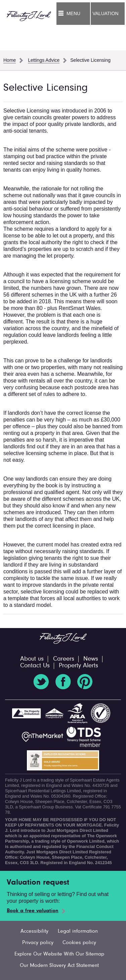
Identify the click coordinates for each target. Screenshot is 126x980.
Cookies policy (79, 943)
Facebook (63, 682)
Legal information (78, 931)
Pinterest (85, 682)
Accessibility (34, 931)
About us (32, 659)
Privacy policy (38, 943)
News (91, 659)
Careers (64, 659)
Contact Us (35, 666)
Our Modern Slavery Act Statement (59, 966)
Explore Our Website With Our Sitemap (59, 954)
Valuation (105, 13)
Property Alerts (78, 666)
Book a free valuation (33, 911)
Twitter (41, 682)
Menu (73, 13)
